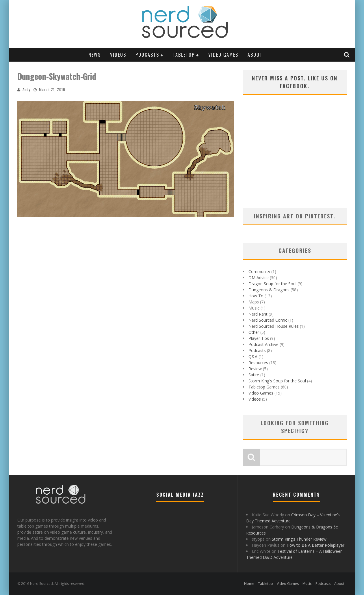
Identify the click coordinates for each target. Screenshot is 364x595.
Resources (258, 363)
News (95, 55)
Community (259, 271)
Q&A (253, 357)
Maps (254, 302)
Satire (254, 375)
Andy (26, 89)
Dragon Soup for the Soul (272, 284)
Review (255, 369)
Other (254, 332)
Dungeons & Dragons (269, 290)
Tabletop (184, 55)
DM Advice (259, 278)
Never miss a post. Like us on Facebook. (295, 82)
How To (256, 296)
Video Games (223, 55)
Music (254, 308)
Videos (118, 55)
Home (249, 584)
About (255, 55)
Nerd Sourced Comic (268, 320)
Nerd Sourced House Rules (274, 326)
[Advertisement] (295, 159)
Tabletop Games (264, 387)
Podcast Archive (263, 344)
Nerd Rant (258, 314)
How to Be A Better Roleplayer (315, 545)
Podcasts (147, 55)
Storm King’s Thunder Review (299, 539)
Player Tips (259, 338)
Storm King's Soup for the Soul (277, 381)
